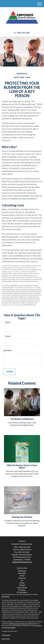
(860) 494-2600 (22, 33)
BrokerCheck (6, 597)
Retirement (22, 571)
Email (8, 336)
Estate (22, 576)
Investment (22, 573)
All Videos (22, 590)
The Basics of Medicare (22, 419)
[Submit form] (10, 372)
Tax (22, 580)
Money (22, 583)
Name (8, 322)
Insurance (22, 578)
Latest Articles (22, 588)
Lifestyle (22, 585)
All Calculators (22, 592)
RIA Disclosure (6, 635)
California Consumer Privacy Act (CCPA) (20, 624)
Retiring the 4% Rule (22, 517)
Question (8, 350)
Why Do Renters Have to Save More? (22, 467)
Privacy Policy (6, 639)
